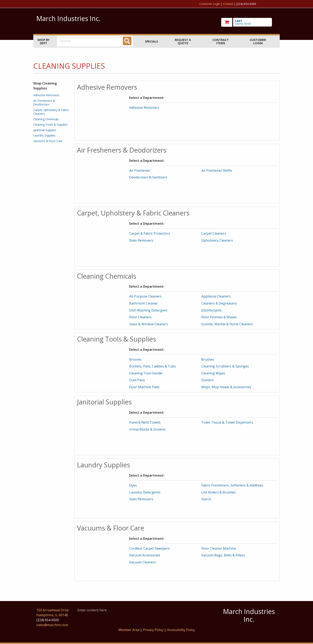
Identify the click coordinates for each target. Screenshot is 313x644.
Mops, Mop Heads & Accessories (226, 387)
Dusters (207, 380)
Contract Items (221, 41)
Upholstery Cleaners (217, 240)
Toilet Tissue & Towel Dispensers (227, 422)
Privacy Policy (154, 630)
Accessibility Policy (181, 630)
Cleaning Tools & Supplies (50, 125)
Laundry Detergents (145, 492)
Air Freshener (140, 170)
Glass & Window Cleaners (149, 324)
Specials (151, 41)
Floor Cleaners (140, 317)
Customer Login (210, 4)
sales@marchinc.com (52, 625)
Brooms (135, 359)
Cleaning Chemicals (46, 119)
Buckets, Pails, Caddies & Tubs (152, 366)
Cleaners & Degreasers (219, 303)
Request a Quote (183, 41)
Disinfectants (211, 310)
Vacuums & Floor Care (48, 141)
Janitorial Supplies (45, 130)
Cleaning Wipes (213, 373)
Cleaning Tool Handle (146, 373)
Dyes (133, 485)
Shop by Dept (43, 41)
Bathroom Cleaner (143, 303)
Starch (206, 499)
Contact (228, 4)
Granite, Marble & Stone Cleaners (227, 324)
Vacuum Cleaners (143, 562)
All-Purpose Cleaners (145, 296)
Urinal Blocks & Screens (147, 429)
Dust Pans (137, 380)
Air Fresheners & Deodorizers (44, 103)
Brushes (208, 359)
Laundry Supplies (44, 135)
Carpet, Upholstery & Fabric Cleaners (51, 112)
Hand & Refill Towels (145, 422)
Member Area (129, 630)
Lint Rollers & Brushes (218, 492)
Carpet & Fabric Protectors (150, 233)
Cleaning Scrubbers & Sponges (225, 366)
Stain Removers (141, 240)
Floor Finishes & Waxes (219, 317)
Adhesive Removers (46, 95)
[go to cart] (249, 22)
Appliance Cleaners (216, 296)
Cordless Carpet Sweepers (149, 548)
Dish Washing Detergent (148, 310)
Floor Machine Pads (144, 387)
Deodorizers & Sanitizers (148, 177)
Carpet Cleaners (214, 233)
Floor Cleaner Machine (219, 548)
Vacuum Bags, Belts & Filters (223, 555)
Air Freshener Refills (217, 170)
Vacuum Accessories (145, 555)
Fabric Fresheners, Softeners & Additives (232, 485)
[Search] (127, 41)
